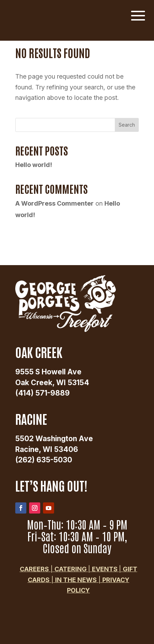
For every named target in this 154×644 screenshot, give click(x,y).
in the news (76, 580)
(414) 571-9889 (42, 393)
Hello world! (34, 165)
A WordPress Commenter (54, 203)
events (105, 569)
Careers (34, 569)
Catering (71, 569)
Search (127, 125)
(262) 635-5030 (44, 460)
